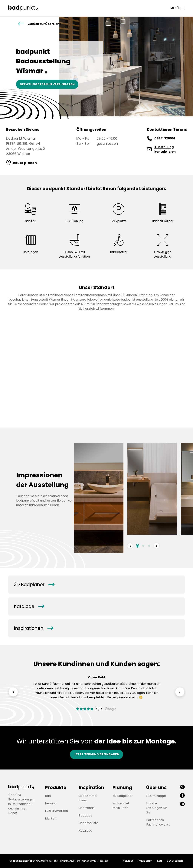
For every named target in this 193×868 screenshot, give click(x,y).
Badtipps (85, 815)
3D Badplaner (34, 585)
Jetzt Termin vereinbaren (97, 754)
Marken (51, 818)
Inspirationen (34, 628)
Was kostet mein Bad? (121, 806)
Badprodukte (88, 823)
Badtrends (87, 808)
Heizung (51, 803)
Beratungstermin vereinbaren (47, 84)
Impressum (145, 861)
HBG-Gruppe (156, 796)
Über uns (156, 788)
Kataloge (29, 606)
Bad (48, 796)
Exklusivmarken (56, 811)
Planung (122, 788)
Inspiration (92, 788)
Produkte (56, 788)
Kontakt (128, 861)
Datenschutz (175, 861)
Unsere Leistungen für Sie (157, 808)
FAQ (160, 861)
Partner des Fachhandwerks (158, 822)
